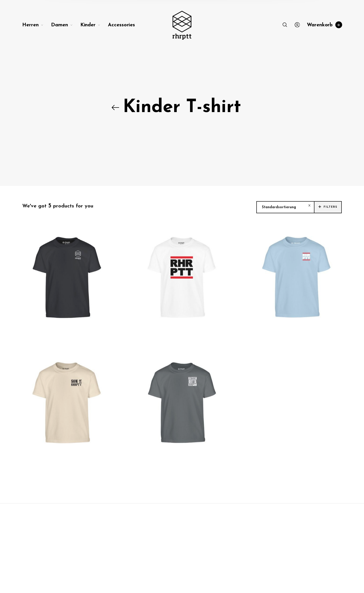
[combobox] (285, 207)
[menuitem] (37, 25)
